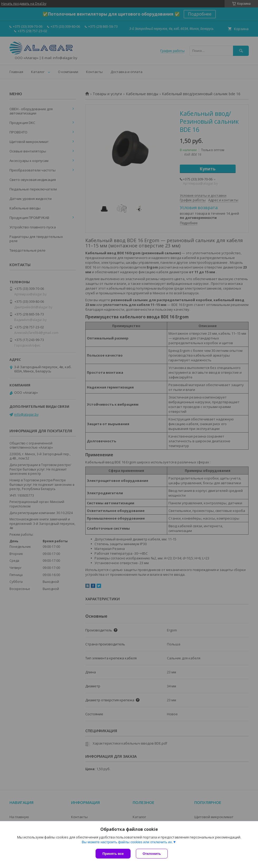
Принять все (113, 854)
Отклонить (152, 854)
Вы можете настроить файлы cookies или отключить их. (127, 842)
